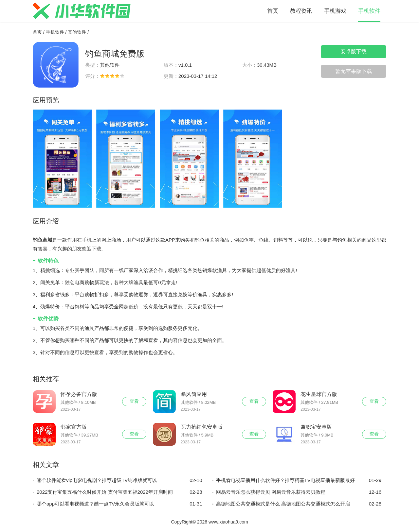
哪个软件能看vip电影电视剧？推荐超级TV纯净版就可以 (119, 480)
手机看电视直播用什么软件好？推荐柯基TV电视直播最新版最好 (299, 480)
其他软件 (77, 32)
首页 (273, 11)
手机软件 (369, 11)
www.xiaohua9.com (228, 522)
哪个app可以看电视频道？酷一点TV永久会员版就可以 (119, 504)
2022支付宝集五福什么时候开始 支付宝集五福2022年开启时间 (119, 492)
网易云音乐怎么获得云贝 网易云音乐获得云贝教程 (299, 492)
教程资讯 (301, 11)
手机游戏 (335, 11)
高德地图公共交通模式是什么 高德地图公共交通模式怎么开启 (299, 504)
